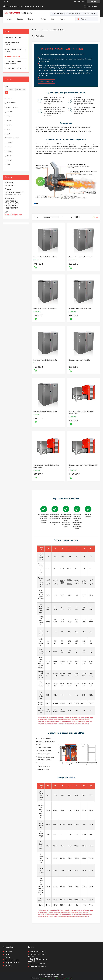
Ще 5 (8, 165)
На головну (9, 951)
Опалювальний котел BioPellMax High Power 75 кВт (46, 466)
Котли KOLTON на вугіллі (13, 68)
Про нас (20, 19)
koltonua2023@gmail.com (13, 215)
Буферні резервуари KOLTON (12, 43)
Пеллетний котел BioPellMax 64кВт (45, 360)
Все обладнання (47, 82)
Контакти (8, 966)
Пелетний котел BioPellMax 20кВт (80, 360)
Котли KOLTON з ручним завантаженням (13, 62)
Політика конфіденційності (64, 978)
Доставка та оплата (12, 960)
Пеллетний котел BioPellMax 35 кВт (45, 257)
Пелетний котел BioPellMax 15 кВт (80, 309)
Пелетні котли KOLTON (49, 30)
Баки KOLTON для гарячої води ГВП (13, 50)
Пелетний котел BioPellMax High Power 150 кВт (83, 466)
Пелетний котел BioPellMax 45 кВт (45, 309)
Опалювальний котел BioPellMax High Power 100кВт (81, 413)
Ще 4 (8, 134)
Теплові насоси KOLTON (13, 38)
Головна (9, 19)
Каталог (31, 19)
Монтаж (43, 19)
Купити (35, 267)
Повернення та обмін (12, 963)
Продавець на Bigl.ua (52, 976)
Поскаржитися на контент (48, 978)
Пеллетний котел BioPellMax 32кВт (45, 412)
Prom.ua (61, 974)
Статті (53, 19)
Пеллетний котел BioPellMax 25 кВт (81, 257)
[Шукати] (78, 19)
